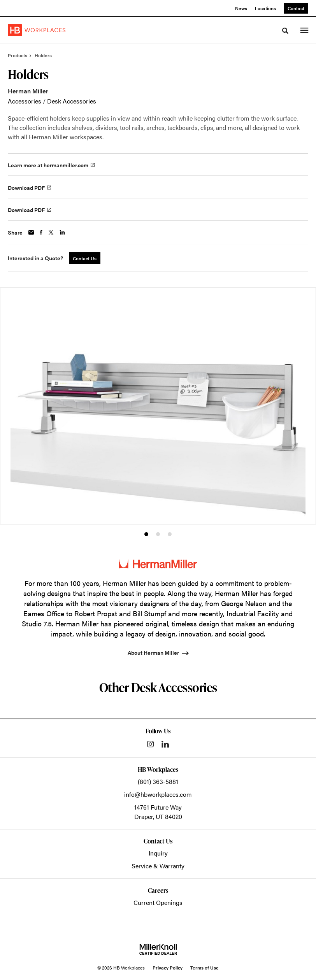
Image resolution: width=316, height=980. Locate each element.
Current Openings (158, 902)
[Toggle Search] (285, 31)
